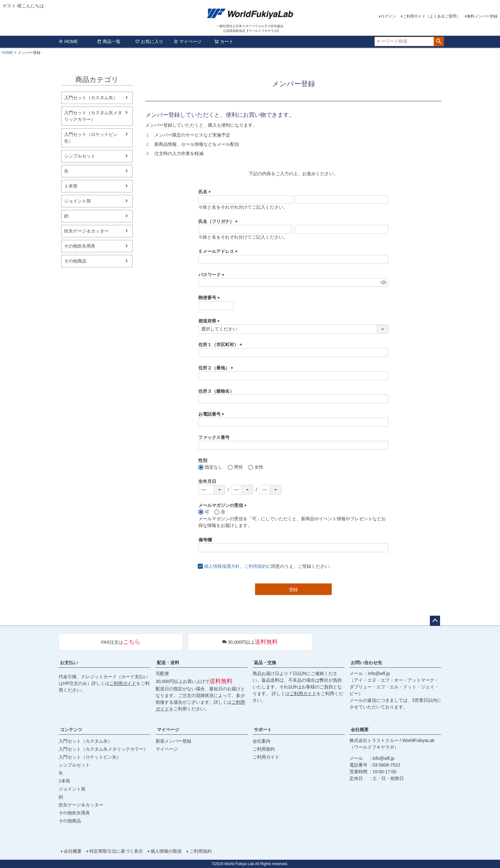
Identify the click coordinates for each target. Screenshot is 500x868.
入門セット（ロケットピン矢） (91, 138)
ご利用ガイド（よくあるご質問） (431, 16)
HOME (68, 41)
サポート (263, 730)
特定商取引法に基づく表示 (116, 851)
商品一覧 (109, 41)
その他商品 (75, 261)
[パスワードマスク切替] (383, 283)
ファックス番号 (214, 437)
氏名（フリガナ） (219, 221)
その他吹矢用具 (80, 246)
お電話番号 (212, 414)
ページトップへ (435, 621)
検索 (439, 41)
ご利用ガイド (123, 683)
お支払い (69, 663)
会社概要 (360, 730)
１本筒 (71, 186)
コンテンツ (71, 730)
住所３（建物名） (216, 391)
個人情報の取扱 (166, 851)
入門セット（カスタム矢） (91, 98)
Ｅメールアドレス (219, 251)
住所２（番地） (217, 368)
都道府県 (210, 321)
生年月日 (207, 481)
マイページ (187, 41)
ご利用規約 (255, 566)
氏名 (206, 192)
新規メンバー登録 (173, 741)
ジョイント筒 (77, 201)
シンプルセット (80, 156)
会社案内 (261, 741)
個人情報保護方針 (222, 566)
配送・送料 (168, 663)
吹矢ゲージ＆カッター (86, 231)
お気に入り (149, 41)
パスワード (212, 275)
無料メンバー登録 (482, 16)
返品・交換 (265, 663)
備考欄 (205, 540)
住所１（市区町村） (221, 345)
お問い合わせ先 (366, 663)
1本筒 (64, 781)
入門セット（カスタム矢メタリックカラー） (93, 116)
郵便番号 (210, 298)
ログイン (388, 16)
